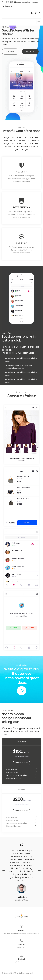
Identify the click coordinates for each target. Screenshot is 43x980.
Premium (22, 790)
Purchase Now (22, 763)
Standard (22, 742)
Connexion (7, 6)
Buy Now (10, 51)
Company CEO (21, 900)
